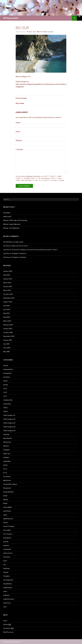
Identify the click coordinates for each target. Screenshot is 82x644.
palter (5, 514)
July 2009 (6, 344)
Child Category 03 (9, 423)
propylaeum (7, 537)
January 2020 (8, 271)
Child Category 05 (9, 430)
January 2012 (8, 286)
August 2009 (8, 340)
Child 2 (5, 411)
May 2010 (6, 313)
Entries (7, 624)
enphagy (6, 457)
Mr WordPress (8, 242)
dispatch (6, 446)
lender (5, 495)
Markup (6, 499)
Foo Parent (7, 476)
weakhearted (8, 587)
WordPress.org (8, 632)
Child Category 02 (9, 419)
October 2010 (8, 294)
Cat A (5, 388)
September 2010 (9, 298)
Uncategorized (8, 580)
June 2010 (7, 309)
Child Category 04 (9, 426)
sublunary (6, 568)
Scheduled (7, 212)
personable (7, 530)
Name (18, 122)
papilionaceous (8, 518)
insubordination (8, 491)
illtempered (7, 488)
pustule (6, 541)
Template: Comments (19, 253)
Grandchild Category (10, 484)
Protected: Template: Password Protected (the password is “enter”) (35, 249)
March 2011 (7, 290)
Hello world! (7, 216)
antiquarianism (8, 369)
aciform (6, 365)
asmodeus (7, 377)
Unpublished (7, 583)
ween (5, 591)
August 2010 (8, 301)
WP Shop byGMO (11, 18)
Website (19, 140)
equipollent (7, 461)
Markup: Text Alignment (11, 228)
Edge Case (7, 453)
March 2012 (7, 282)
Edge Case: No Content (20, 245)
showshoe (7, 557)
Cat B (5, 392)
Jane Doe (6, 249)
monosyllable (8, 507)
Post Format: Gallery (46, 32)
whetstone (7, 602)
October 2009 (8, 332)
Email (18, 131)
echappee (7, 449)
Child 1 (5, 407)
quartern (6, 545)
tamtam (6, 572)
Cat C (5, 396)
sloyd (5, 560)
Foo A (5, 468)
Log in (5, 620)
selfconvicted (8, 553)
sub (4, 564)
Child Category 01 (9, 415)
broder (5, 380)
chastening (7, 403)
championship (8, 400)
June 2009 (7, 347)
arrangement (8, 373)
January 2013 (8, 278)
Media (5, 503)
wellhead (6, 595)
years (5, 606)
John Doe (6, 245)
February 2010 (8, 324)
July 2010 (6, 305)
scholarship (7, 549)
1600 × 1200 (32, 32)
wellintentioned (8, 599)
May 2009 (6, 351)
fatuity (5, 465)
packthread (7, 511)
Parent (5, 522)
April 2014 (7, 275)
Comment (19, 149)
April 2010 (7, 317)
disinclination (8, 438)
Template (6, 576)
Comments (8, 628)
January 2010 (8, 328)
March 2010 (7, 321)
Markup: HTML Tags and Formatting (15, 220)
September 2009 (9, 336)
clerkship (6, 434)
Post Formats (8, 534)
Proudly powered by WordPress (12, 641)
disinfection (7, 442)
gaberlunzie (7, 480)
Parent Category (9, 526)
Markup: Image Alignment (12, 224)
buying (5, 384)
